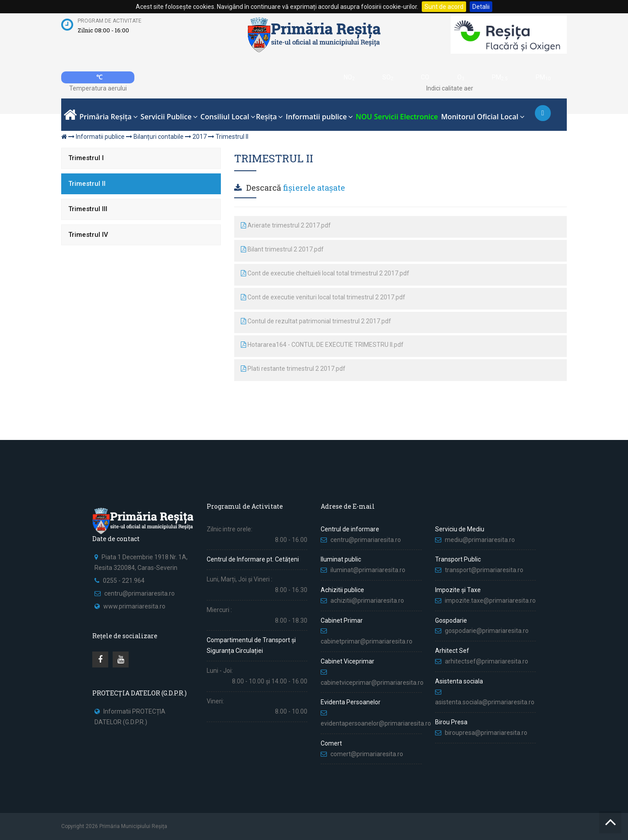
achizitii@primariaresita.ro (367, 601)
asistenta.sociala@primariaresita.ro (485, 702)
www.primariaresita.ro (134, 606)
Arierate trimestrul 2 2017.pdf (286, 225)
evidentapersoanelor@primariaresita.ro (376, 723)
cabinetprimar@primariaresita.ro (367, 641)
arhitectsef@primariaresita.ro (487, 661)
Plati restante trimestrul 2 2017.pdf (293, 369)
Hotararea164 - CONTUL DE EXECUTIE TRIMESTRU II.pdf (322, 345)
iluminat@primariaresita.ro (368, 570)
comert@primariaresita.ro (367, 754)
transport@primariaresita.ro (484, 570)
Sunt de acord (444, 7)
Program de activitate (110, 21)
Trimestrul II (232, 137)
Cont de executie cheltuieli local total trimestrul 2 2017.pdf (325, 273)
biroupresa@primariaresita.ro (487, 733)
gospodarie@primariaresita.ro (487, 631)
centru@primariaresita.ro (139, 593)
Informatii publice (100, 137)
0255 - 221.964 (124, 581)
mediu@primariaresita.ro (480, 540)
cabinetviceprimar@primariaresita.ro (372, 683)
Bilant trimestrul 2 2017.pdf (282, 249)
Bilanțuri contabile (159, 137)
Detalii (481, 7)
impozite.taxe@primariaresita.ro (490, 601)
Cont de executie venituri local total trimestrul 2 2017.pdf (323, 297)
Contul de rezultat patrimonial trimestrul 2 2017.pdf (316, 321)
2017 (200, 137)
